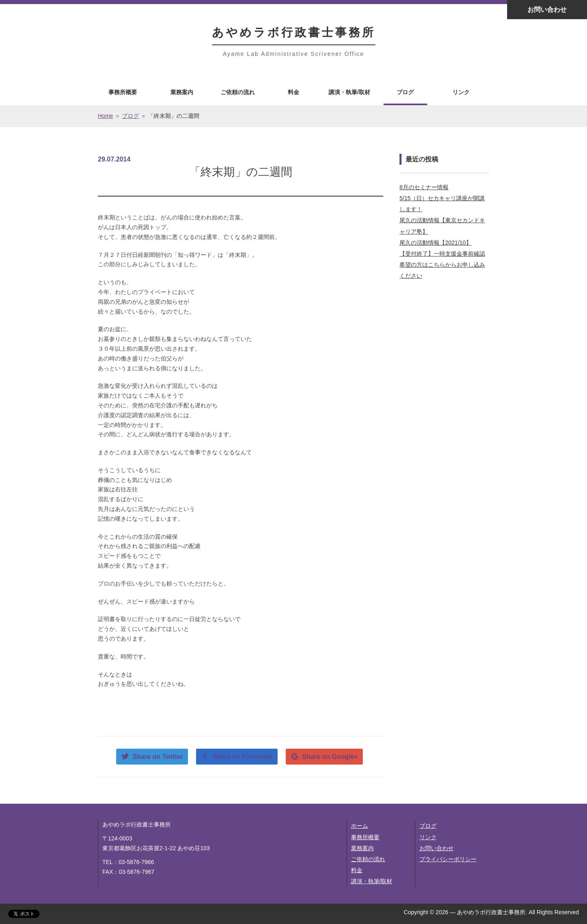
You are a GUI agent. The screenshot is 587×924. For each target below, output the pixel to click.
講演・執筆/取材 (349, 92)
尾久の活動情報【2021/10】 (436, 243)
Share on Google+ (330, 757)
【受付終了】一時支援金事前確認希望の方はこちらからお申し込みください (442, 265)
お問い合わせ (547, 10)
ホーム (360, 826)
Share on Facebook (243, 757)
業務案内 (182, 92)
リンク (461, 92)
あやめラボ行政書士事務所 (294, 32)
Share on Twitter (158, 757)
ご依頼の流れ (238, 92)
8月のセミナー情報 (424, 187)
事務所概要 (123, 92)
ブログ (405, 92)
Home (105, 116)
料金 (293, 92)
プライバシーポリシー (448, 859)
